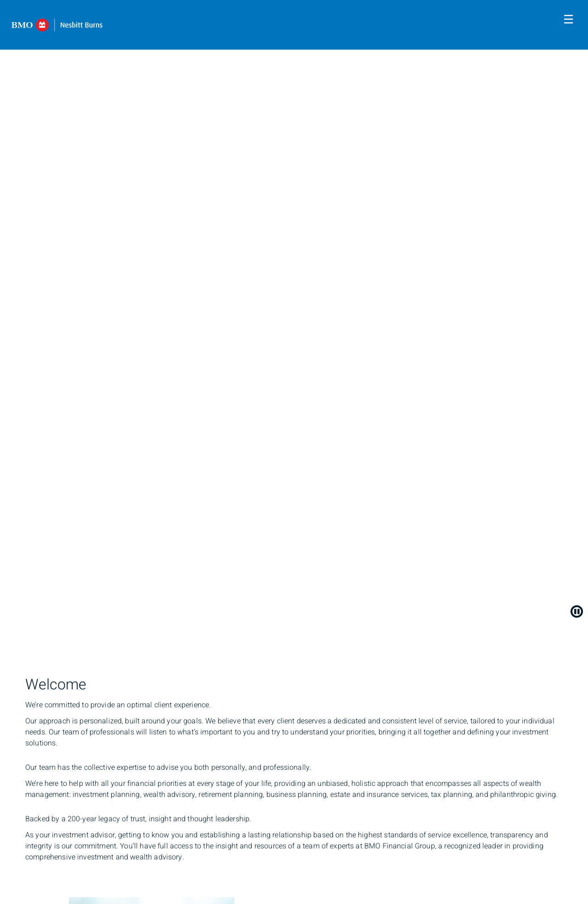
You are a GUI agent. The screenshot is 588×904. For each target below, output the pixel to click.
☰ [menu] (568, 20)
